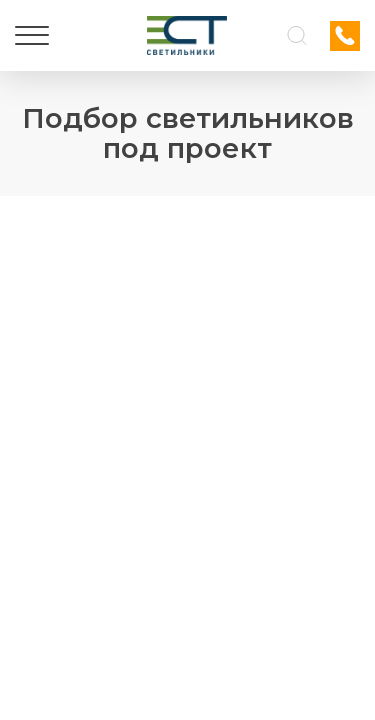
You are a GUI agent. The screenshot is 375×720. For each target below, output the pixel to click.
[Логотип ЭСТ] (187, 35)
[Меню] (32, 36)
